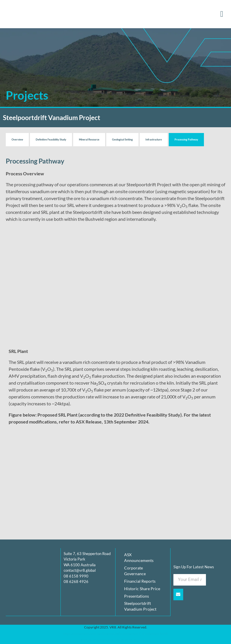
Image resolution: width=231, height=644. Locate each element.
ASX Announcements (139, 557)
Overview (17, 139)
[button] (222, 14)
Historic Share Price (142, 589)
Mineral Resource (89, 139)
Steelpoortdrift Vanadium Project (140, 606)
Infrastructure (154, 139)
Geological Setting (122, 139)
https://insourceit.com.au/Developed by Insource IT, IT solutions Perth (115, 633)
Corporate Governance (135, 571)
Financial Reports (140, 581)
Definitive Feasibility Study (51, 139)
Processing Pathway (186, 139)
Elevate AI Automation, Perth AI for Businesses (115, 640)
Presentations (137, 596)
